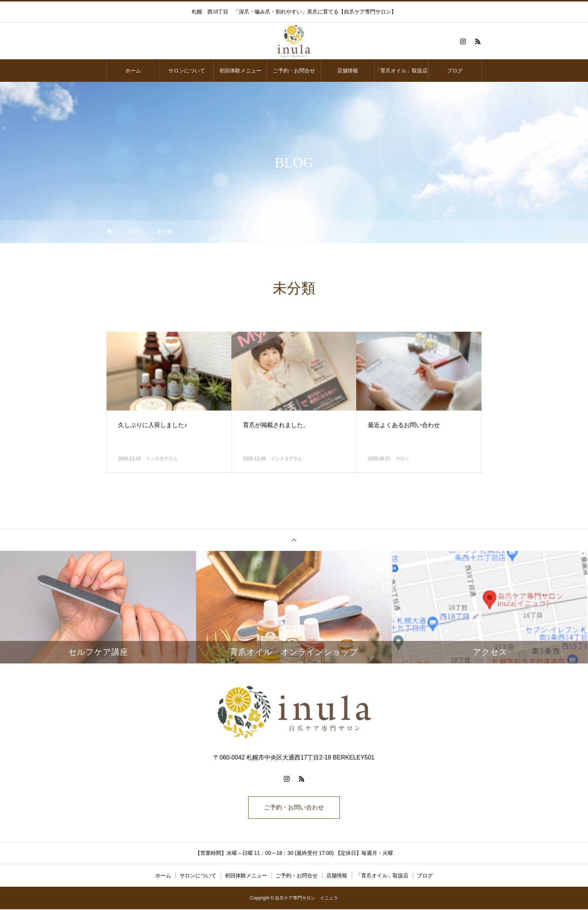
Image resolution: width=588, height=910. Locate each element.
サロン (402, 459)
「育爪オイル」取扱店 (401, 71)
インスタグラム (162, 459)
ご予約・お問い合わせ (294, 808)
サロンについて (187, 71)
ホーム (133, 71)
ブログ (455, 71)
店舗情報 (348, 71)
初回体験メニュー (240, 71)
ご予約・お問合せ (294, 71)
